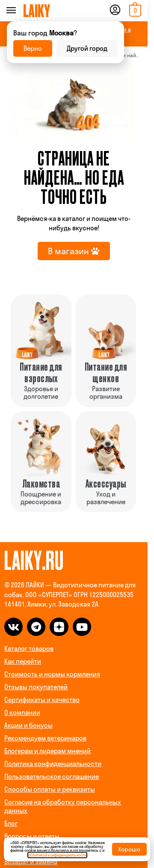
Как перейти (23, 661)
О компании (22, 713)
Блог (11, 823)
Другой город (87, 48)
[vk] (13, 627)
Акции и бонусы (28, 725)
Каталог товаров (29, 649)
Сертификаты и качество (42, 700)
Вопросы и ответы (32, 836)
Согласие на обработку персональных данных (63, 806)
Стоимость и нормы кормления (52, 674)
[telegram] (36, 627)
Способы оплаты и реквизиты (50, 789)
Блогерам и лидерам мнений (47, 751)
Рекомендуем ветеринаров (45, 738)
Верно (33, 48)
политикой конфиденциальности (57, 855)
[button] (134, 11)
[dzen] (59, 627)
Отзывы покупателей (36, 687)
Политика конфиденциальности (53, 764)
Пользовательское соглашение (52, 777)
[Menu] (23, 11)
